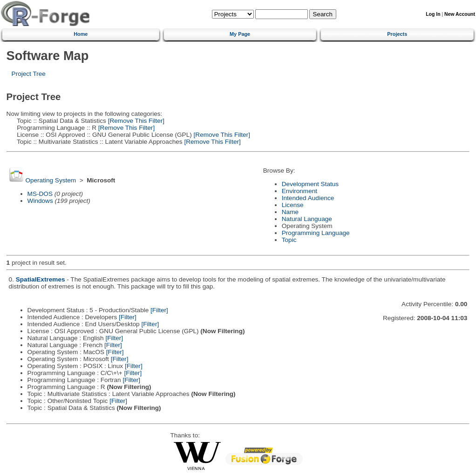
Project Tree (29, 74)
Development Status (310, 184)
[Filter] (159, 310)
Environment (299, 191)
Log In (433, 14)
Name (290, 212)
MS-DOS (40, 194)
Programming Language (316, 233)
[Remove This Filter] (135, 121)
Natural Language (307, 219)
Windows (40, 201)
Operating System (51, 180)
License (293, 205)
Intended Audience (308, 198)
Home (81, 34)
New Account (460, 14)
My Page (240, 34)
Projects (397, 34)
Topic (289, 240)
